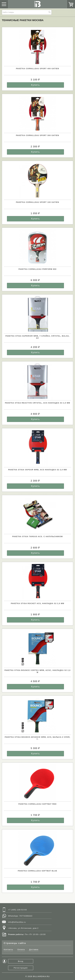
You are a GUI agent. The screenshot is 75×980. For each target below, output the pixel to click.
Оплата (21, 949)
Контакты (8, 949)
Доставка (34, 949)
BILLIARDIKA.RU (41, 976)
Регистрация (21, 968)
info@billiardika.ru (17, 922)
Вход (21, 961)
